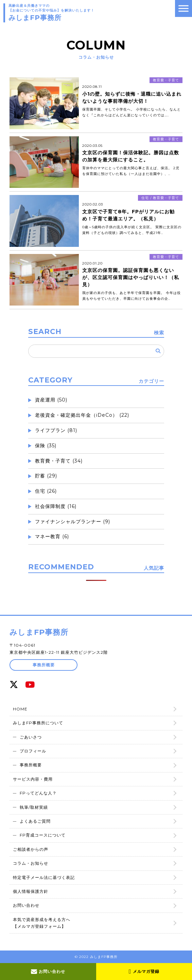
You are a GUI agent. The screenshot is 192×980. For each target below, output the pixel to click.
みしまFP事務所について (38, 723)
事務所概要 (44, 665)
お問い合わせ (48, 972)
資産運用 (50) (51, 400)
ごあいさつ (31, 737)
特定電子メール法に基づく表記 (44, 877)
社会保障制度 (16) (56, 506)
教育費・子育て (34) (59, 461)
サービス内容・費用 (33, 779)
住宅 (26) (46, 491)
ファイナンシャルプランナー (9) (73, 522)
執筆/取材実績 (34, 807)
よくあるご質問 (35, 821)
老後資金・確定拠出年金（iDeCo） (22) (82, 415)
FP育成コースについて (43, 835)
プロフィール (33, 751)
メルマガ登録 (144, 972)
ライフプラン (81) (56, 430)
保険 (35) (46, 446)
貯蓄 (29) (46, 476)
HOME (20, 709)
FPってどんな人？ (38, 793)
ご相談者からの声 (31, 849)
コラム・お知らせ (31, 863)
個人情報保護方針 (31, 891)
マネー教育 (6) (52, 536)
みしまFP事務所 (39, 632)
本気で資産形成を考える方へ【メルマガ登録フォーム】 (42, 923)
